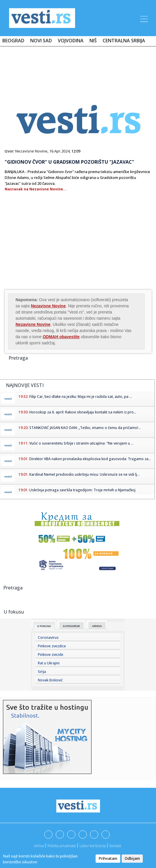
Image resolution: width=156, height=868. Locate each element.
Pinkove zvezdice (52, 646)
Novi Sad (41, 41)
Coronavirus (48, 637)
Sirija (42, 672)
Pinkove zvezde (51, 655)
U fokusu (44, 626)
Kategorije (72, 626)
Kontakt (115, 846)
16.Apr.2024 (59, 151)
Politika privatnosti (62, 846)
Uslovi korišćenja (93, 846)
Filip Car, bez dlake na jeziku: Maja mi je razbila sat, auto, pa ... (81, 397)
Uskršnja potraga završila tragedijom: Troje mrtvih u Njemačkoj (82, 490)
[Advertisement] (78, 68)
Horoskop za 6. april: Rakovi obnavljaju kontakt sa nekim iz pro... (83, 412)
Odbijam (132, 858)
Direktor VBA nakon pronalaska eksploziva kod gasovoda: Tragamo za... (90, 459)
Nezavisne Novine (31, 151)
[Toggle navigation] (143, 18)
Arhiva (97, 626)
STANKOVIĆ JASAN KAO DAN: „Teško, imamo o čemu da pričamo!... (85, 428)
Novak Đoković (50, 680)
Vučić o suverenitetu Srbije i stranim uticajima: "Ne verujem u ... (81, 443)
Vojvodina (71, 41)
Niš (93, 41)
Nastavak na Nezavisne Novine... (36, 189)
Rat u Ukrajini (49, 663)
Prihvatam (108, 858)
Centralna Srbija (124, 41)
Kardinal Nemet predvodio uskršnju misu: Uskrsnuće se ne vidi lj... (84, 474)
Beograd (13, 41)
